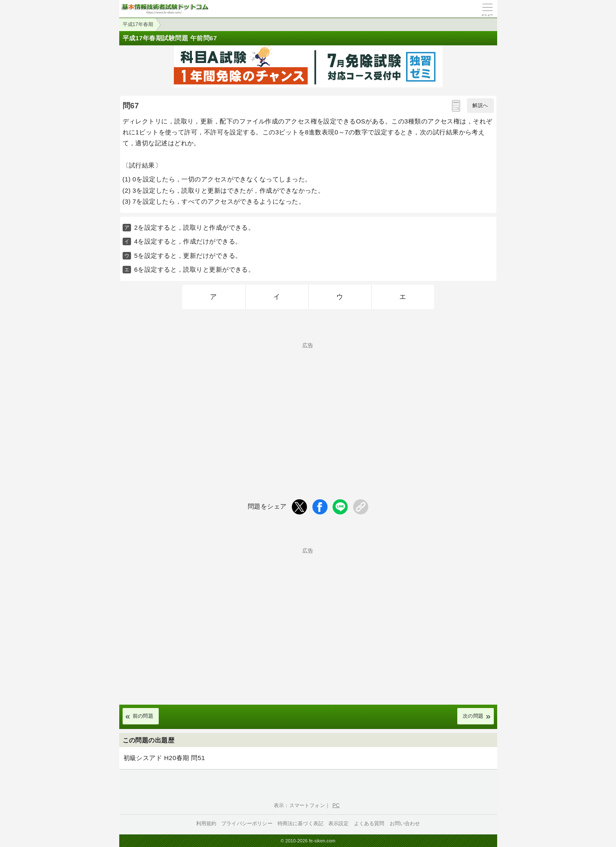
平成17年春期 (138, 24)
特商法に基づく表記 (300, 823)
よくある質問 (369, 823)
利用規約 (206, 823)
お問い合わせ (405, 823)
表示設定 (339, 823)
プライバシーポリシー (247, 823)
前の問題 (143, 716)
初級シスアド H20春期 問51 (164, 758)
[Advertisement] (308, 407)
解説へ (480, 105)
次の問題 (473, 716)
